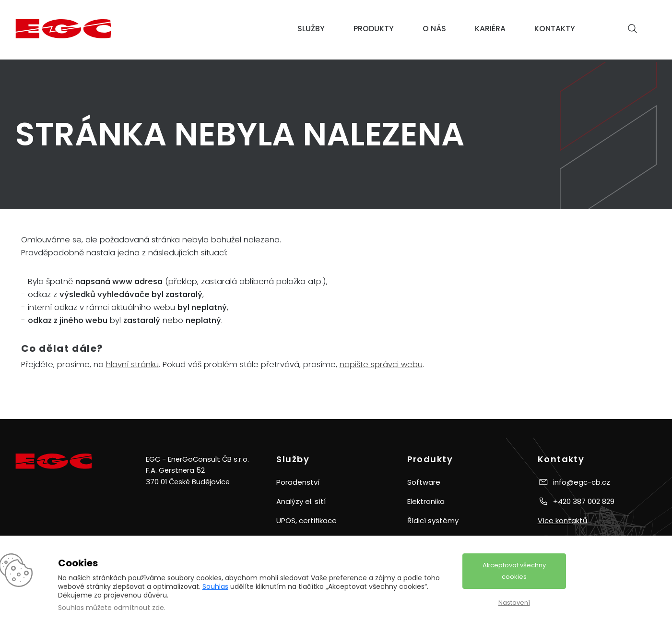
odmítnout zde (139, 608)
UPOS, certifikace (307, 520)
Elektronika (426, 501)
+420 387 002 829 (584, 501)
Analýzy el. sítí (301, 501)
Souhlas (215, 586)
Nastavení (514, 603)
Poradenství (298, 482)
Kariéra (490, 29)
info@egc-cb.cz (582, 482)
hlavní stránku (132, 365)
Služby (311, 29)
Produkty (374, 29)
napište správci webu (381, 365)
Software (424, 482)
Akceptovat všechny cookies (514, 571)
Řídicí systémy (433, 520)
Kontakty (555, 29)
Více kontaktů (563, 520)
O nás (434, 29)
